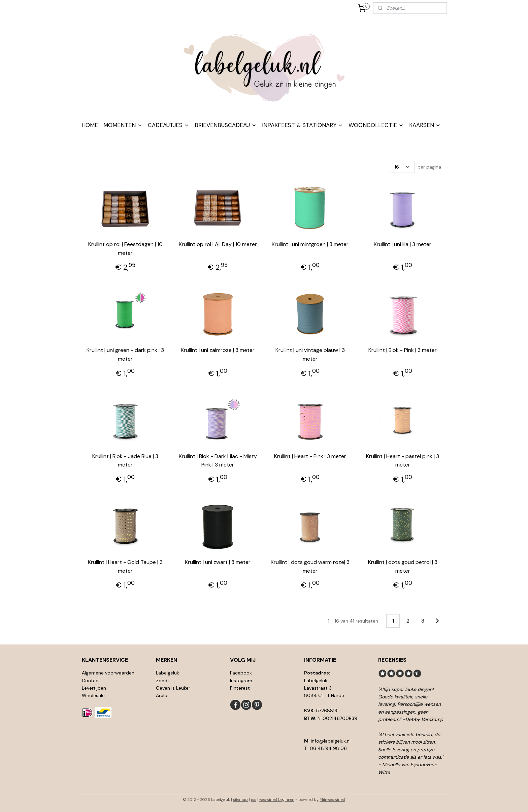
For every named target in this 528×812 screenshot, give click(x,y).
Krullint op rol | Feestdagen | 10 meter (125, 249)
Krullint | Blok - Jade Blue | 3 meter (125, 461)
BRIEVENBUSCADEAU (226, 125)
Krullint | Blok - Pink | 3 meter (403, 350)
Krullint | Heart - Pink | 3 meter (310, 456)
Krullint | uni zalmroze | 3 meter (218, 350)
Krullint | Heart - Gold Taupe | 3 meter (125, 566)
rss (254, 800)
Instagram (241, 681)
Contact (91, 681)
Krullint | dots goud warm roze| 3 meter (310, 566)
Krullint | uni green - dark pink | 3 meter (125, 354)
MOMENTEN (123, 125)
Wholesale (93, 695)
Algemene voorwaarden (108, 673)
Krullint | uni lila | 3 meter (403, 244)
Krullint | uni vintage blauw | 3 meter (310, 354)
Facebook (241, 673)
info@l (318, 741)
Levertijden (94, 688)
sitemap (240, 800)
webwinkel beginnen (277, 800)
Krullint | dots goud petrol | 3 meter (403, 566)
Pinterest (240, 688)
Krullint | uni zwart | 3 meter (218, 562)
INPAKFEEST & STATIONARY (303, 125)
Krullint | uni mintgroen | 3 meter (310, 244)
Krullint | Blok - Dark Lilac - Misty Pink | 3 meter (218, 461)
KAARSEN (425, 125)
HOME (90, 125)
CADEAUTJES (169, 125)
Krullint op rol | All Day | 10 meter (218, 244)
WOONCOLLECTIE (376, 125)
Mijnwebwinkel (332, 800)
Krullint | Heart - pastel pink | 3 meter (403, 461)
